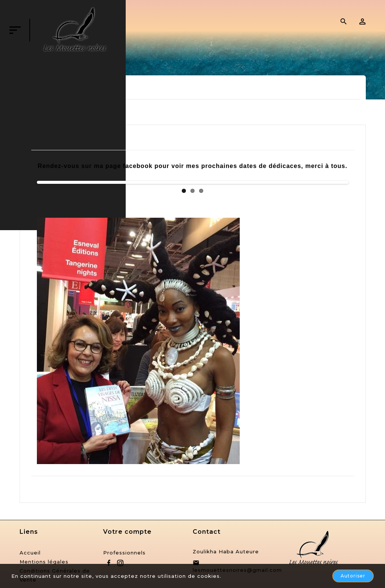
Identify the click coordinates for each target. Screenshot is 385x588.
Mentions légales (44, 562)
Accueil (30, 553)
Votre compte (127, 532)
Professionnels (124, 553)
